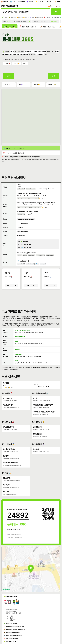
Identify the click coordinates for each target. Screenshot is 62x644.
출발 (8, 288)
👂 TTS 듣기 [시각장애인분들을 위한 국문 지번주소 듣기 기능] (29, 216)
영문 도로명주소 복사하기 (23, 209)
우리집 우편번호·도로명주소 (10, 6)
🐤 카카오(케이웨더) (30, 266)
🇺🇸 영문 (58, 6)
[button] (31, 301)
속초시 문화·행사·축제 (11, 625)
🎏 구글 (38, 266)
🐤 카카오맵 (20, 18)
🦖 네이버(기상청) (21, 266)
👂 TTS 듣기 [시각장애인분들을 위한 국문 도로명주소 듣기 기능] (42, 199)
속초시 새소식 (9, 623)
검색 (56, 12)
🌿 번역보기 (5, 18)
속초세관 (36, 401)
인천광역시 (23, 2)
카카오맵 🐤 (37, 85)
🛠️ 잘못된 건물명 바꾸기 (48, 27)
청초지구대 (6, 460)
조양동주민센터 (37, 431)
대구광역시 (42, 2)
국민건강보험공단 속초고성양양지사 (43, 408)
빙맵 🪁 (21, 85)
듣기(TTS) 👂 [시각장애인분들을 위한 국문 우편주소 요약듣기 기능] (16, 64)
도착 (15, 288)
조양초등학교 (7, 489)
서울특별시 (6, 2)
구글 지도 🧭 (7, 85)
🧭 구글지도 (26, 18)
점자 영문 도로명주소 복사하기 (35, 209)
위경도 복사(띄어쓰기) (41, 258)
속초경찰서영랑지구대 (9, 453)
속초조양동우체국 (8, 408)
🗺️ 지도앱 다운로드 (10, 27)
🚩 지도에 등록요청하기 (13, 154)
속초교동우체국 (7, 401)
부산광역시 (32, 2)
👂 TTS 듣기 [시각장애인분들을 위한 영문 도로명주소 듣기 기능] (45, 209)
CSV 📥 (25, 64)
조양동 (22, 60)
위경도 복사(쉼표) (32, 258)
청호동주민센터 (37, 438)
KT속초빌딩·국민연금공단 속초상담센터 (44, 415)
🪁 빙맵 (32, 18)
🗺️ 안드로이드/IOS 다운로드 (14, 149)
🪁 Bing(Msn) (44, 266)
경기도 (14, 2)
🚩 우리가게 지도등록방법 (28, 27)
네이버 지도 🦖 (52, 85)
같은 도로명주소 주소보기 (42, 190)
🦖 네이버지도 (12, 18)
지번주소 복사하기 (21, 216)
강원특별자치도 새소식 (12, 616)
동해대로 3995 (31, 60)
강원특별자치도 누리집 (12, 614)
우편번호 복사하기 (21, 190)
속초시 (17, 60)
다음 (53, 77)
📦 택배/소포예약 (39, 18)
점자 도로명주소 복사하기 (33, 199)
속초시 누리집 (9, 621)
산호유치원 (36, 453)
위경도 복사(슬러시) (50, 258)
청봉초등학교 (7, 482)
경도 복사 (25, 258)
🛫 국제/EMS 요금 (55, 18)
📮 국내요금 (47, 18)
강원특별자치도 (8, 60)
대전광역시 (51, 2)
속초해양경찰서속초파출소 (10, 467)
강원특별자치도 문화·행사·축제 (13, 618)
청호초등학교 (7, 496)
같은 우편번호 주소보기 (53, 190)
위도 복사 (20, 258)
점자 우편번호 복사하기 (31, 190)
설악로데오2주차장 (8, 431)
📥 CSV (50, 6)
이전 (9, 77)
